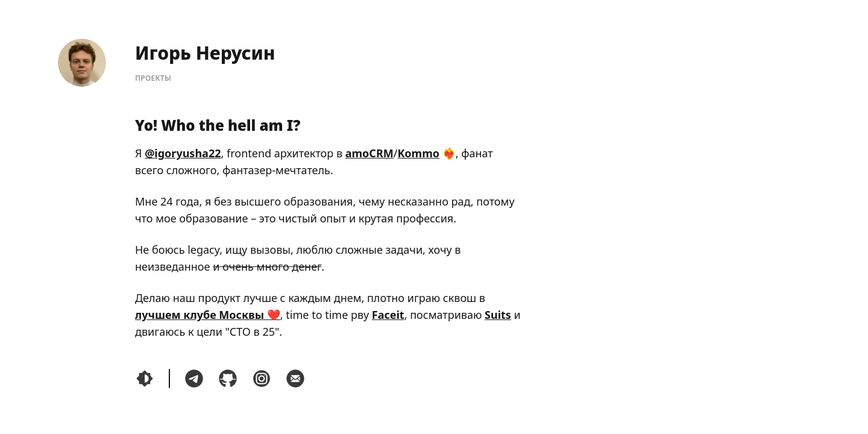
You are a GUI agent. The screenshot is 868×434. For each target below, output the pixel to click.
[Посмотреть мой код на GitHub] (228, 379)
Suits (498, 315)
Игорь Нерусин (205, 53)
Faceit (388, 315)
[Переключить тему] (145, 379)
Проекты (153, 78)
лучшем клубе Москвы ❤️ (208, 315)
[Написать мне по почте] (295, 379)
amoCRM (370, 153)
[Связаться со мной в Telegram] (194, 379)
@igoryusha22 (183, 153)
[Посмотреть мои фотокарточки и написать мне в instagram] (262, 379)
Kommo (418, 153)
